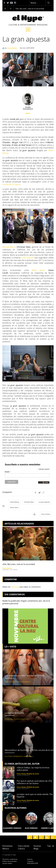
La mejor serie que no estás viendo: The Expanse (35, 795)
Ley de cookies (7, 863)
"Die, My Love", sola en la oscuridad (30, 9)
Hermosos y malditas (23, 756)
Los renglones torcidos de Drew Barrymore (24, 676)
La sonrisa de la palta (14, 713)
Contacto (30, 861)
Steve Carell (14, 508)
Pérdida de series (33, 774)
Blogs (36, 849)
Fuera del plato (12, 719)
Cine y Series (12, 48)
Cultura (8, 756)
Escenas (37, 846)
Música (6, 849)
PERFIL (28, 113)
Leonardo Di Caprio (11, 184)
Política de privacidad (10, 861)
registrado (15, 587)
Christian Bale (29, 502)
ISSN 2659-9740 (33, 863)
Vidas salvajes (23, 682)
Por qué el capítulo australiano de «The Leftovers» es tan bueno (35, 782)
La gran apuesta (44, 502)
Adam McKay (15, 502)
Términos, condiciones (10, 859)
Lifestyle (24, 719)
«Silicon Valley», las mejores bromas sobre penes (33, 769)
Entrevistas (7, 846)
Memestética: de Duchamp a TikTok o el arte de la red (29, 750)
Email (8, 472)
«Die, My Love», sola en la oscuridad (19, 564)
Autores (30, 859)
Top (50, 846)
